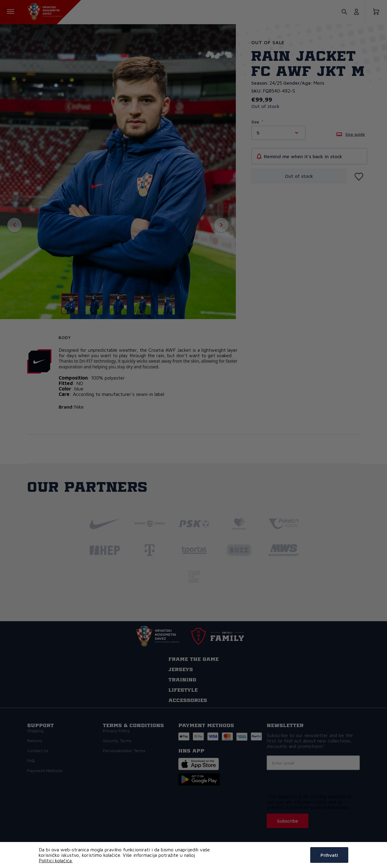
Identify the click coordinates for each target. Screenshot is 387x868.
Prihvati (329, 855)
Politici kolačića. (56, 860)
